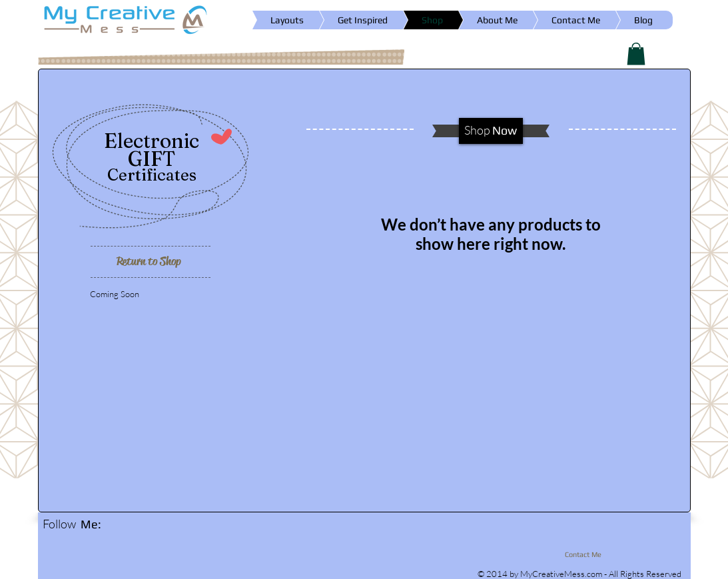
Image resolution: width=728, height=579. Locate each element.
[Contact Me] (580, 555)
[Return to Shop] (149, 262)
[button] (636, 54)
